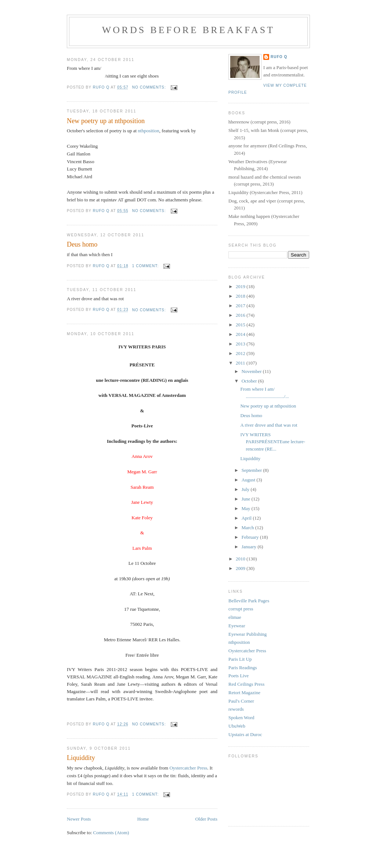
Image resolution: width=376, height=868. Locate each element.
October (250, 381)
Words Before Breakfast (189, 30)
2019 (241, 286)
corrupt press (241, 609)
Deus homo (82, 244)
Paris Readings (243, 668)
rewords (236, 709)
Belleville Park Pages (249, 601)
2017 (241, 306)
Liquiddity (81, 758)
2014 (241, 334)
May (247, 508)
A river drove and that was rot (269, 425)
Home (143, 819)
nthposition (149, 131)
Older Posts (206, 819)
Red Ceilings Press (246, 684)
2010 (241, 559)
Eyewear (237, 626)
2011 (241, 363)
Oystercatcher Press (188, 768)
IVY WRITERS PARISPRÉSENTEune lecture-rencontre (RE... (273, 442)
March (248, 528)
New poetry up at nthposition (106, 121)
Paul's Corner (241, 701)
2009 (241, 568)
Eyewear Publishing (247, 634)
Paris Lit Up (240, 659)
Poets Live (238, 676)
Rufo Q (279, 57)
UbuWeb (237, 726)
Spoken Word (241, 718)
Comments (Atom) (111, 833)
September (252, 470)
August (249, 480)
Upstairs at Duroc (245, 734)
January (250, 547)
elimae (235, 617)
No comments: (150, 87)
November (252, 371)
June (247, 499)
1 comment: (146, 266)
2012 (241, 353)
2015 (241, 325)
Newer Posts (79, 819)
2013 (241, 344)
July (246, 489)
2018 (241, 296)
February (251, 537)
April (247, 518)
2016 (241, 315)
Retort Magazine (244, 693)
